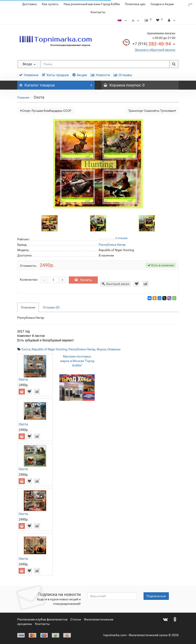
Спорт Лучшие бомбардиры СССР (46, 111)
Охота (26, 349)
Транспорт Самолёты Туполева (152, 111)
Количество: (29, 280)
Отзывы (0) (51, 307)
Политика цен (135, 4)
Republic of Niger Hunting (49, 349)
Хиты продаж (55, 75)
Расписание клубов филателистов (42, 619)
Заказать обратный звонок (155, 50)
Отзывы (123, 75)
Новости (100, 75)
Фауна (101, 349)
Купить (83, 280)
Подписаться (156, 596)
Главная (23, 97)
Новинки (29, 75)
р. (136, 20)
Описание (28, 307)
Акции (80, 75)
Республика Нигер (82, 349)
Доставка (29, 4)
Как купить (50, 4)
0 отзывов (121, 238)
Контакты (98, 12)
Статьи (76, 619)
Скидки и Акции (162, 4)
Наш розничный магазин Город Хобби (92, 4)
